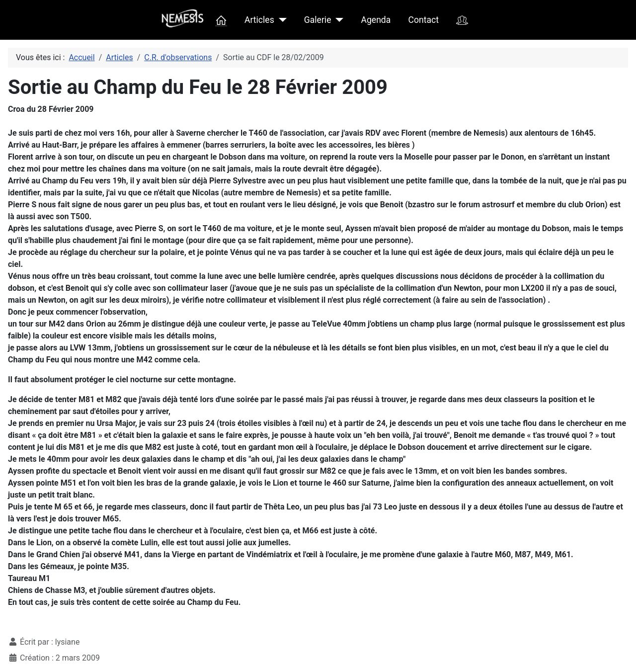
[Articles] (280, 20)
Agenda (376, 20)
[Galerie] (337, 20)
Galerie (318, 20)
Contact (424, 20)
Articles (259, 20)
